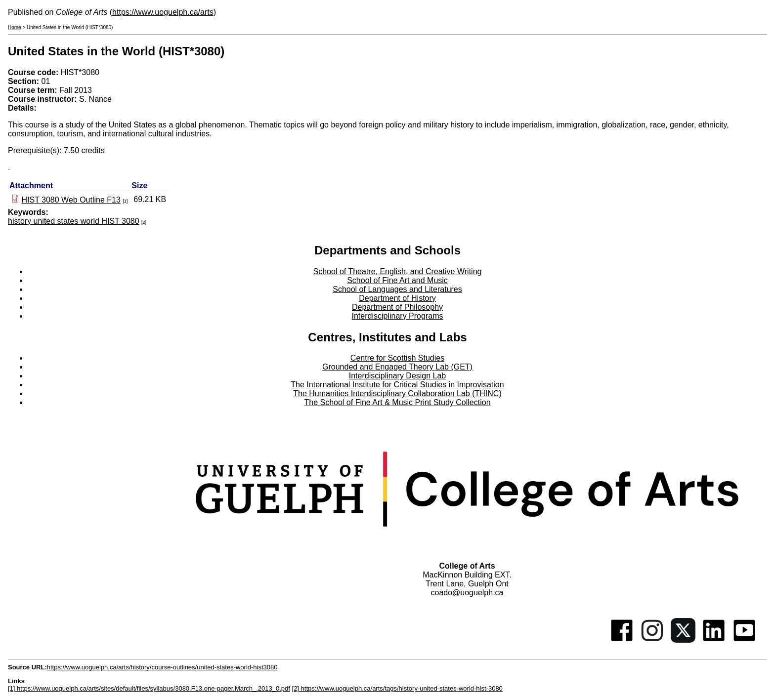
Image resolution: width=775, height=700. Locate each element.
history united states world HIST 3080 (74, 221)
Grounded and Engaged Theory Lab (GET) (397, 367)
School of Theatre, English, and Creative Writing (398, 271)
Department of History (397, 298)
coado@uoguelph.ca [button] (467, 593)
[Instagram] (652, 640)
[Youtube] (744, 640)
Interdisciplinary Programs (398, 316)
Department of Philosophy (397, 307)
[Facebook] (622, 640)
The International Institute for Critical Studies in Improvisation (397, 385)
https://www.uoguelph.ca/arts (163, 12)
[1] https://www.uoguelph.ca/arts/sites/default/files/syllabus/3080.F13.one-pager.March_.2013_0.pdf (149, 688)
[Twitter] (683, 640)
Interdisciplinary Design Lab (398, 376)
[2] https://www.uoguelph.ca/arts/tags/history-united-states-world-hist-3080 (397, 688)
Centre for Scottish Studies (397, 358)
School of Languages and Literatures (397, 289)
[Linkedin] (714, 640)
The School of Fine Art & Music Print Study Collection (397, 402)
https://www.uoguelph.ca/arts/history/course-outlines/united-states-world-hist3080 (162, 667)
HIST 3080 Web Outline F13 (71, 200)
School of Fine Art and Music (397, 280)
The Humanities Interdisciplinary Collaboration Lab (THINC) (397, 393)
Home (15, 27)
